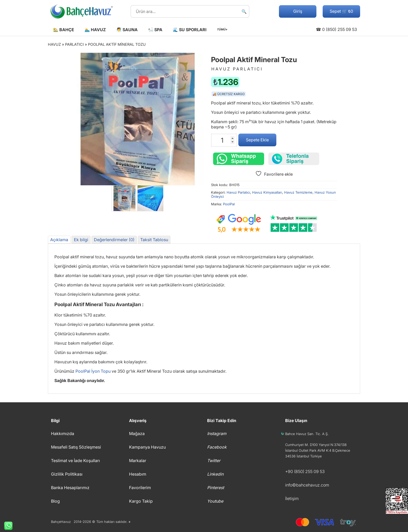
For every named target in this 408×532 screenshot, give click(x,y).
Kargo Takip (141, 501)
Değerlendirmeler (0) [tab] (114, 240)
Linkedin (215, 474)
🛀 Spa (155, 30)
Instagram (217, 434)
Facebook (217, 447)
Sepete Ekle (257, 140)
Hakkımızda (63, 434)
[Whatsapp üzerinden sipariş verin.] (239, 159)
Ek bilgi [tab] (81, 240)
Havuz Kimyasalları (267, 192)
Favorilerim (140, 488)
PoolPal (229, 204)
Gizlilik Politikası (67, 474)
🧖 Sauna (127, 30)
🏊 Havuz (95, 30)
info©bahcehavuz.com (307, 485)
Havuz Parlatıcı (238, 192)
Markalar (138, 461)
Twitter (214, 461)
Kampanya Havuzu (147, 447)
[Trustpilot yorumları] (294, 224)
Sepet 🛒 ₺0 (341, 11)
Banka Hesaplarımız (70, 488)
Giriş (298, 11)
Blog (55, 501)
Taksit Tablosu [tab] (154, 240)
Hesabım (138, 474)
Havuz (54, 44)
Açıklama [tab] (59, 240)
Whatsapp (6, 526)
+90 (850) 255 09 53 (305, 471)
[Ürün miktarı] (224, 140)
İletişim (292, 498)
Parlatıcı (74, 44)
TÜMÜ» (222, 29)
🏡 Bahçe (64, 30)
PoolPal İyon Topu (93, 371)
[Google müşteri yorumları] (239, 224)
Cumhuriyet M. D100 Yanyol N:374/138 (316, 445)
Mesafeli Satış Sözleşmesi (76, 447)
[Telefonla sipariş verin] (294, 159)
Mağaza (137, 434)
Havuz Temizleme (298, 192)
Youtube (215, 501)
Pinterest (216, 488)
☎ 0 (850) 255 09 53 (336, 29)
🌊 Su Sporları (190, 30)
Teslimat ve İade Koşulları (75, 461)
